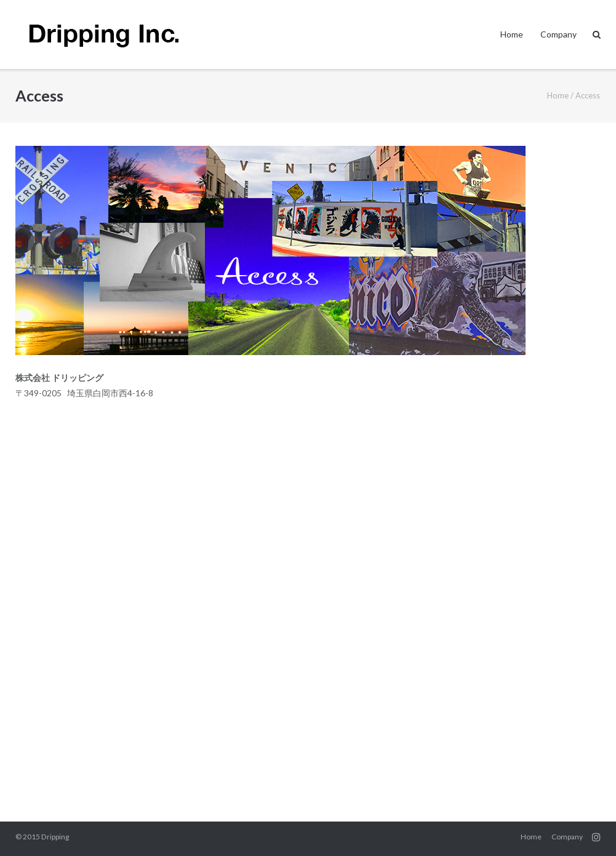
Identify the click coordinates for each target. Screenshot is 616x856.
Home (512, 34)
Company (558, 34)
